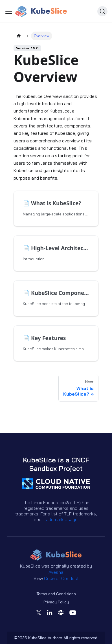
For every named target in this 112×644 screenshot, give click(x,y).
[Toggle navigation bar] (9, 11)
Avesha (56, 572)
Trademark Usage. (61, 519)
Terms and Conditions (56, 594)
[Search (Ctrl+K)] (102, 11)
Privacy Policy (56, 602)
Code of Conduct (61, 578)
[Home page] (19, 36)
